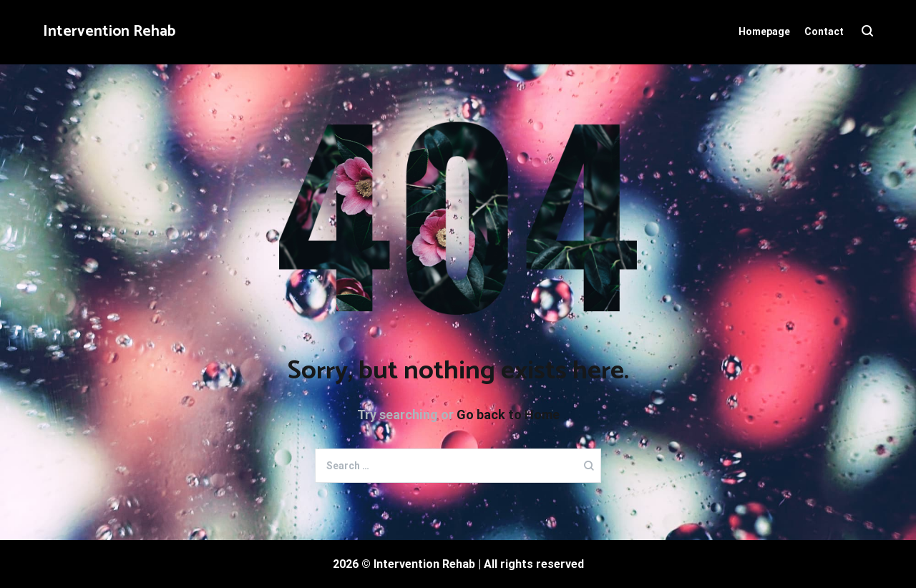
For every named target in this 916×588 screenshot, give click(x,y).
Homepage (764, 31)
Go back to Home (508, 415)
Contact (824, 31)
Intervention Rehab (109, 31)
